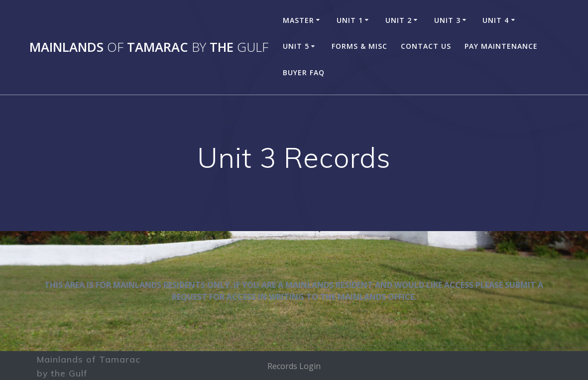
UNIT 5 (296, 46)
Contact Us (426, 46)
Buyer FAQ (304, 72)
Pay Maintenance (501, 46)
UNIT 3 (447, 20)
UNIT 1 (350, 20)
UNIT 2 (399, 20)
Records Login (294, 366)
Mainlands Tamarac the (149, 47)
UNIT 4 (496, 20)
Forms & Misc (359, 46)
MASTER (298, 20)
